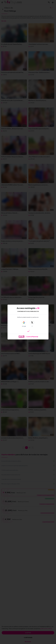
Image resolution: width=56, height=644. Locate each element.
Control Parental (32, 337)
